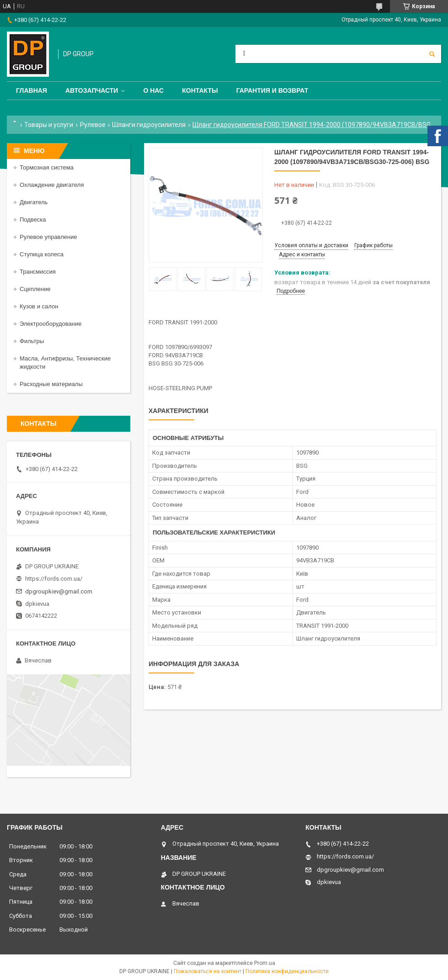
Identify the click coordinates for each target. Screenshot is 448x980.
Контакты (200, 90)
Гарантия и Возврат (272, 90)
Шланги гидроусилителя (149, 125)
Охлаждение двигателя (52, 185)
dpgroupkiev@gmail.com (59, 591)
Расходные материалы (51, 384)
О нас (153, 90)
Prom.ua (265, 963)
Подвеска (33, 220)
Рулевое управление (48, 237)
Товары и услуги (49, 125)
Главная (32, 90)
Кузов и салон (39, 306)
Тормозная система (47, 167)
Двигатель (34, 202)
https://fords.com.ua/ (54, 579)
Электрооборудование (51, 324)
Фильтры (32, 341)
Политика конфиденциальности (287, 971)
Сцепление (35, 289)
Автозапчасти (92, 90)
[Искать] (432, 54)
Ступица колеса (42, 254)
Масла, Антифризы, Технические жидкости (65, 363)
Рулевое (93, 125)
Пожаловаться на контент (208, 971)
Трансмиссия (38, 272)
